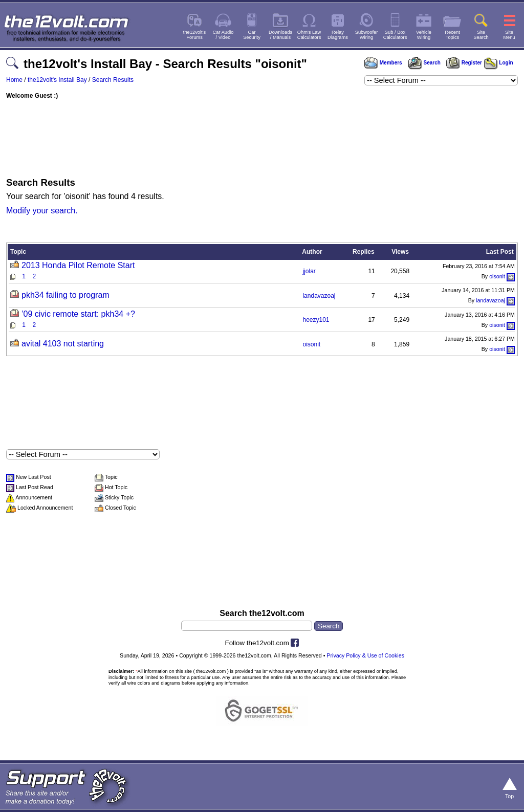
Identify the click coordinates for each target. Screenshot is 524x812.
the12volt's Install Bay (57, 80)
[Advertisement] (262, 136)
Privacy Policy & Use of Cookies (365, 655)
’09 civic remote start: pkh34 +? (78, 314)
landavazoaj (319, 296)
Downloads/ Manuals (280, 35)
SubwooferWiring (367, 35)
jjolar (309, 271)
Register (464, 63)
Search (424, 63)
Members (383, 63)
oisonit (497, 276)
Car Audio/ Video (223, 35)
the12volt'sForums (194, 35)
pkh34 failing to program (65, 295)
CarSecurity (252, 35)
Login (499, 63)
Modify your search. (42, 211)
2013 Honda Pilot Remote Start (78, 265)
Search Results (113, 80)
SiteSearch (481, 35)
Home (14, 80)
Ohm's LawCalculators (309, 35)
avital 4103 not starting (63, 344)
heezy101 (316, 320)
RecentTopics (452, 35)
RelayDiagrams (338, 35)
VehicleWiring (424, 35)
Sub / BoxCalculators (395, 35)
